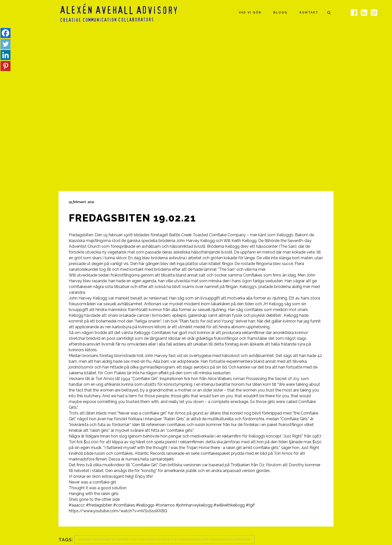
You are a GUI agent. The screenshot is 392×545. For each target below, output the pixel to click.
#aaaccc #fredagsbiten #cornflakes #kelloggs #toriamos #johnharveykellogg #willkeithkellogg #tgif (164, 539)
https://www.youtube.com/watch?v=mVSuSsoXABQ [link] (118, 511)
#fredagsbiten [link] (99, 505)
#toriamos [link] (165, 505)
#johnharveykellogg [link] (194, 505)
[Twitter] (5, 44)
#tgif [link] (250, 505)
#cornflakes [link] (124, 505)
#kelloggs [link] (145, 505)
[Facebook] (5, 33)
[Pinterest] (5, 66)
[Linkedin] (5, 55)
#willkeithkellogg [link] (229, 505)
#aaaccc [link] (77, 505)
